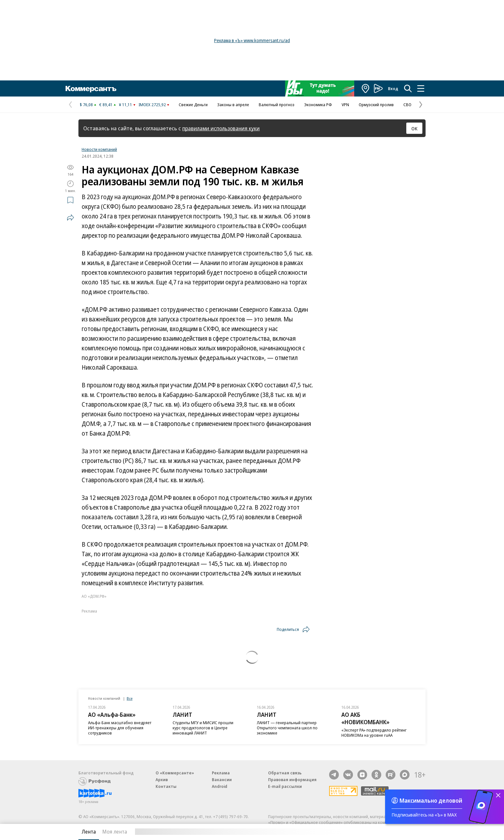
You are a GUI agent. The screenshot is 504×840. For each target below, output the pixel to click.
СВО (407, 105)
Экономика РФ (318, 105)
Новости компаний (99, 149)
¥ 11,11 (126, 105)
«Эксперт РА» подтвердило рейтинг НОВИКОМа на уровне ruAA (374, 733)
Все (130, 698)
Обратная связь (285, 773)
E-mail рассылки (285, 786)
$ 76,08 (86, 105)
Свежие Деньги (193, 105)
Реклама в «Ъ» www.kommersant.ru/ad (252, 40)
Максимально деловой (431, 800)
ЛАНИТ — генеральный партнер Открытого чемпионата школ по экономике (287, 728)
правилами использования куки (221, 128)
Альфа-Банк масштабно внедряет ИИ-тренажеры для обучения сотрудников (120, 728)
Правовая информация (292, 780)
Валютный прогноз (277, 105)
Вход (393, 88)
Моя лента (115, 832)
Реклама (221, 773)
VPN (345, 105)
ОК (414, 128)
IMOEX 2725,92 (152, 105)
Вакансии (222, 780)
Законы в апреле (233, 105)
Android (220, 786)
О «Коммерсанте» (175, 773)
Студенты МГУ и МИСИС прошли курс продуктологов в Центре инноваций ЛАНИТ (203, 728)
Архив (162, 780)
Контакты (166, 786)
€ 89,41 (106, 105)
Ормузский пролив (376, 105)
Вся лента (392, 832)
